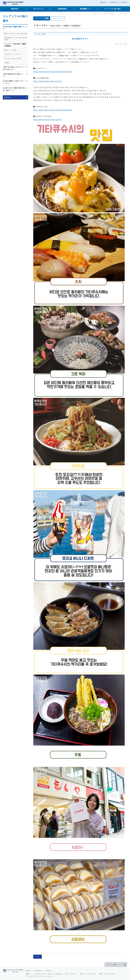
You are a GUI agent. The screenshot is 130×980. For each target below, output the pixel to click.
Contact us (114, 2)
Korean (124, 2)
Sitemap (103, 2)
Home (28, 970)
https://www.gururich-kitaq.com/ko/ (48, 81)
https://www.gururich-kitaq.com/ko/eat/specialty (53, 71)
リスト (38, 957)
